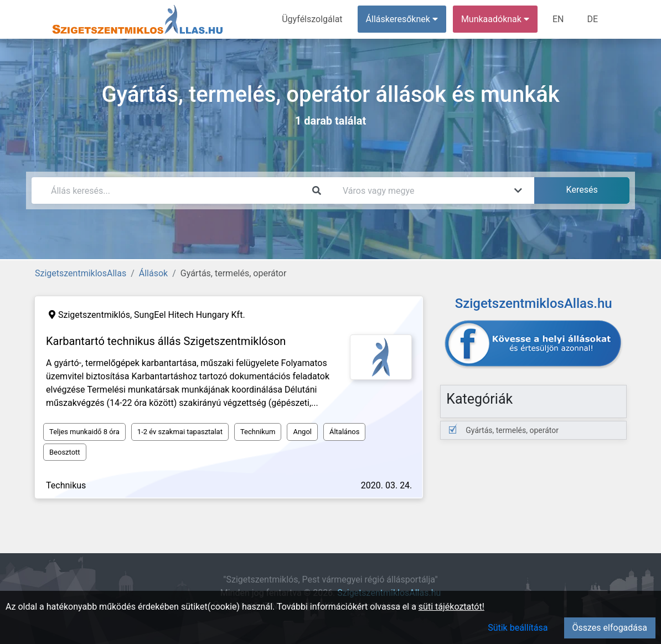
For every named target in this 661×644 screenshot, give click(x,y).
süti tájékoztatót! (451, 607)
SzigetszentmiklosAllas (81, 273)
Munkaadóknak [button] (495, 19)
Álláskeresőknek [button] (402, 19)
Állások (153, 273)
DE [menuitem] (592, 19)
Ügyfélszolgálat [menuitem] (312, 19)
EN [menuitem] (558, 19)
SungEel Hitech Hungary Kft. (190, 315)
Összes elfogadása (610, 628)
